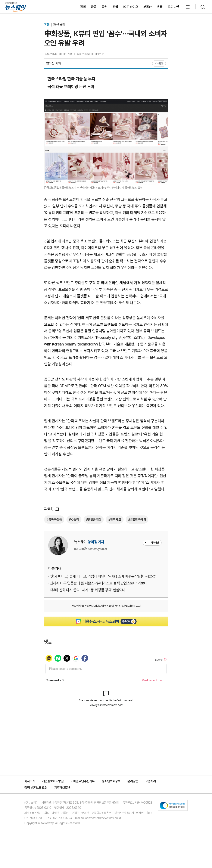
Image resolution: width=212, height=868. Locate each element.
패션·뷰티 (59, 25)
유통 (160, 7)
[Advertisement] (106, 752)
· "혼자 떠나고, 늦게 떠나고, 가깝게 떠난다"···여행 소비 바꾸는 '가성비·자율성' (102, 576)
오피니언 (173, 7)
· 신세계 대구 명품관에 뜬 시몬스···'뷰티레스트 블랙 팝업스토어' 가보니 (98, 583)
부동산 (148, 7)
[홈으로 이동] (16, 7)
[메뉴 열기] (188, 7)
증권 (105, 7)
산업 (116, 7)
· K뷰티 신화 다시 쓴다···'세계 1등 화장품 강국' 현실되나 (87, 590)
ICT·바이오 (131, 7)
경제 (83, 7)
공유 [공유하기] (159, 63)
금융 (94, 7)
